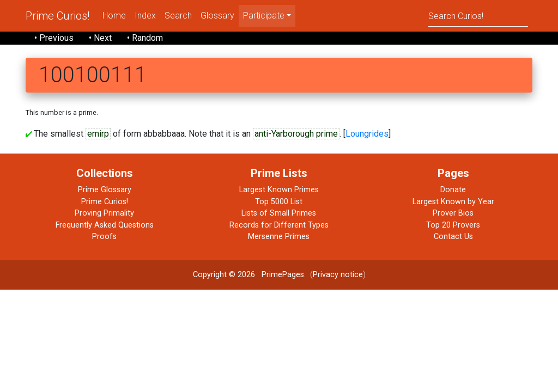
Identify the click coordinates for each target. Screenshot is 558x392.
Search (178, 16)
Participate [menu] (264, 16)
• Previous (54, 38)
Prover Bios (453, 213)
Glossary (217, 16)
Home (114, 16)
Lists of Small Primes (279, 213)
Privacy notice (338, 275)
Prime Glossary (105, 190)
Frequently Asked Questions (105, 225)
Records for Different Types (279, 225)
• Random (145, 38)
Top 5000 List (279, 202)
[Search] (478, 16)
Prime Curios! (57, 16)
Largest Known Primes (279, 190)
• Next (100, 38)
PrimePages (283, 275)
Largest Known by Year (453, 202)
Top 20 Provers (453, 225)
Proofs (104, 237)
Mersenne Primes (279, 237)
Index (145, 16)
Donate (453, 190)
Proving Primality (104, 213)
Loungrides (367, 134)
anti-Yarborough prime (296, 134)
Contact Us (453, 237)
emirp (98, 134)
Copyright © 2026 (224, 275)
